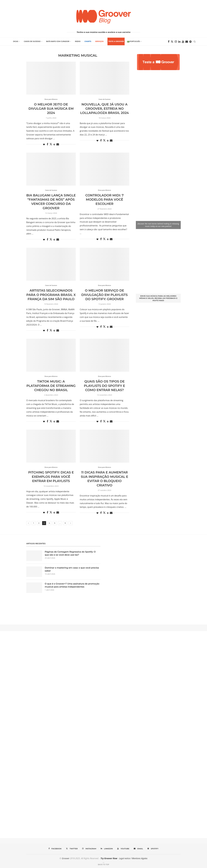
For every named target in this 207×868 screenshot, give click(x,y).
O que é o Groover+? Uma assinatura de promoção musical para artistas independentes (72, 585)
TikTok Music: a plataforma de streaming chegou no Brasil (51, 386)
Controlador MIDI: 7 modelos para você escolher (104, 200)
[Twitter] (172, 42)
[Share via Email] (58, 144)
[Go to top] (103, 864)
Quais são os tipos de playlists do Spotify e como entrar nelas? (105, 386)
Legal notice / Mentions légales (133, 858)
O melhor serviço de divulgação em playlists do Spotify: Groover (104, 295)
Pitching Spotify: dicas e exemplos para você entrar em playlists (51, 477)
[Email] (187, 42)
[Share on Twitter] (51, 144)
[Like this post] (44, 144)
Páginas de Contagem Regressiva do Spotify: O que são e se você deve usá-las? (70, 553)
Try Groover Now (109, 858)
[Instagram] (176, 42)
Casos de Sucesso (32, 41)
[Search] (195, 42)
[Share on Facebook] (47, 144)
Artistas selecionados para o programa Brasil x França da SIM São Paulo (51, 295)
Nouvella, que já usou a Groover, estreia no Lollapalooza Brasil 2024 (105, 109)
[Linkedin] (179, 42)
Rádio (78, 41)
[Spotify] (190, 42)
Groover (66, 858)
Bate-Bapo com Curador (58, 41)
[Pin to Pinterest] (54, 144)
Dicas (16, 41)
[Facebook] (169, 42)
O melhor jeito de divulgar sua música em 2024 (51, 109)
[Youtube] (183, 42)
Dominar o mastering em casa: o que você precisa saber (72, 569)
